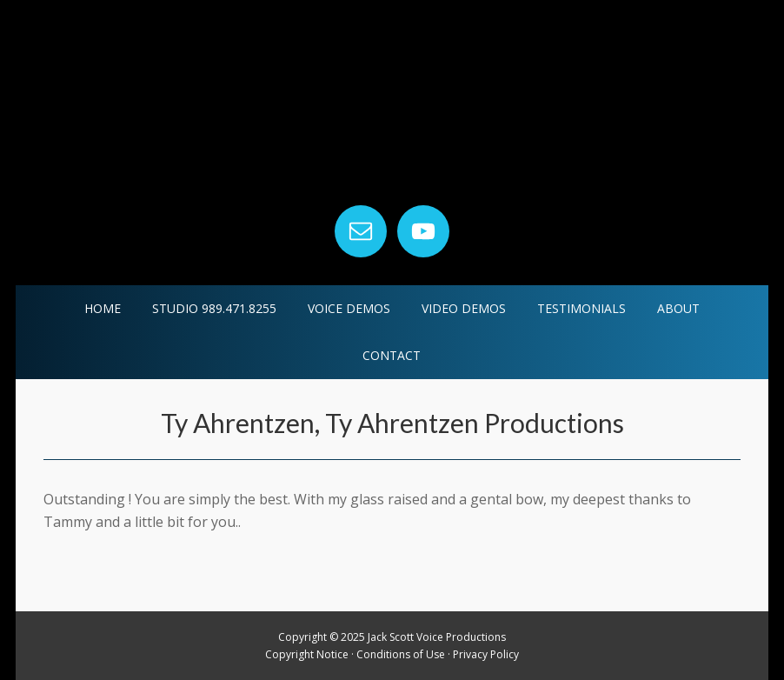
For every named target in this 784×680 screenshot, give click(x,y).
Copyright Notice (307, 654)
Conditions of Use (401, 654)
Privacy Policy (486, 654)
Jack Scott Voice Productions (392, 104)
